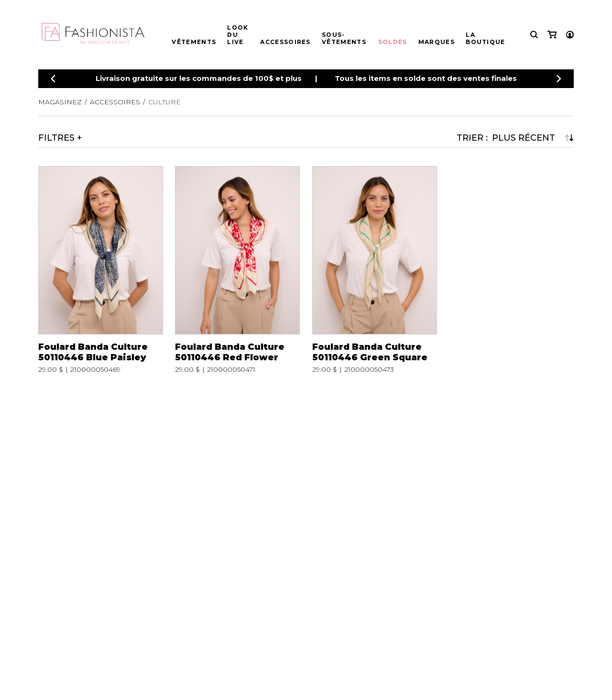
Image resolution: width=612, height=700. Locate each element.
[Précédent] (53, 79)
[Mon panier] (552, 35)
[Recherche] (534, 35)
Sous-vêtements (344, 38)
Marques (437, 42)
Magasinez (60, 102)
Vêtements (194, 42)
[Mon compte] (570, 35)
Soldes (393, 42)
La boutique (485, 38)
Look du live (238, 35)
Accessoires (285, 42)
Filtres (56, 138)
